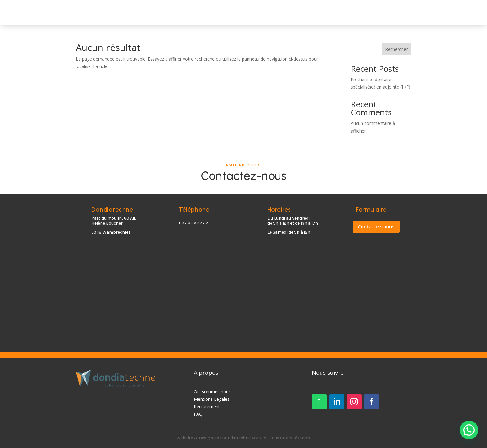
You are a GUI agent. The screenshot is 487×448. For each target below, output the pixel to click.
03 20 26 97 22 (193, 223)
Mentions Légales (212, 399)
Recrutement (207, 407)
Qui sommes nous (212, 392)
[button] (469, 430)
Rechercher (396, 49)
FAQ (198, 414)
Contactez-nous (376, 226)
